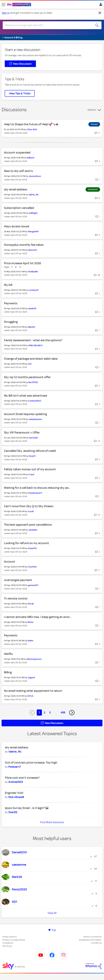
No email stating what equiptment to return (33, 691)
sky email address (16, 189)
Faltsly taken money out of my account (30, 469)
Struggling (11, 322)
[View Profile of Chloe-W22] (32, 129)
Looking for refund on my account (26, 543)
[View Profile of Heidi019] (32, 308)
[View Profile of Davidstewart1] (35, 493)
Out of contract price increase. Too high (31, 763)
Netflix (8, 654)
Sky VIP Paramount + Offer (22, 432)
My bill (8, 285)
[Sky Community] (19, 5)
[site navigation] (3, 5)
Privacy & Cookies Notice (14, 940)
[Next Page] (72, 713)
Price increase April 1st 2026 (22, 263)
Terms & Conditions (92, 937)
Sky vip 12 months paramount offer (27, 377)
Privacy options (10, 937)
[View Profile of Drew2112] (32, 548)
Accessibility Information (90, 940)
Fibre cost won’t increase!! (22, 778)
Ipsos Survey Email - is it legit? (25, 808)
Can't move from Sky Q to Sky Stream (29, 506)
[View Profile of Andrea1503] (16, 782)
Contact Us (96, 943)
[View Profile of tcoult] (31, 511)
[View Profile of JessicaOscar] (35, 176)
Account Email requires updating (25, 414)
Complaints (8, 943)
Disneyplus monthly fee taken (24, 245)
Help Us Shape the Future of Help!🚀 (29, 124)
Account (10, 562)
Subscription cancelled (19, 208)
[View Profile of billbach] (31, 158)
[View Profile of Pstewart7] (15, 767)
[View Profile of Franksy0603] (35, 401)
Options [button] (92, 110)
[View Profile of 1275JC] (31, 696)
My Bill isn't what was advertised (25, 396)
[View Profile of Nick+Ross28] (16, 797)
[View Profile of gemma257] (33, 585)
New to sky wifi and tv (19, 171)
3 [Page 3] (50, 712)
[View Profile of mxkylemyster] (35, 419)
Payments (11, 303)
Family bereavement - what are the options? (33, 340)
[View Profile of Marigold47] (33, 232)
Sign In (100, 5)
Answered (93, 189)
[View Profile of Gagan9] (31, 677)
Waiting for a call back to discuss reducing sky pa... (37, 488)
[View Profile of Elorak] (31, 604)
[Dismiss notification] (100, 13)
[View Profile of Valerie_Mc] (34, 195)
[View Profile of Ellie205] (32, 327)
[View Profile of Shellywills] (33, 272)
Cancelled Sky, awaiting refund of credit (30, 451)
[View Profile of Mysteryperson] (34, 659)
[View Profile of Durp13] (32, 456)
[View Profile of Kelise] (30, 641)
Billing (8, 672)
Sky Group (7, 946)
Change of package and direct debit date (31, 359)
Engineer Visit (14, 793)
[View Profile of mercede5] (33, 438)
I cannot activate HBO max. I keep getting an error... (38, 617)
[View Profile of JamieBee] (33, 530)
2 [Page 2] (45, 712)
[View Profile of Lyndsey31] (34, 290)
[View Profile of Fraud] (31, 474)
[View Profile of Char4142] (32, 567)
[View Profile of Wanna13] (33, 250)
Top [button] (54, 930)
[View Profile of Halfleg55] (33, 213)
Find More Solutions (52, 822)
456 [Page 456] (63, 712)
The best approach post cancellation (28, 525)
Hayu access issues (17, 226)
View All (52, 913)
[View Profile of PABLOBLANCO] (36, 345)
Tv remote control (16, 598)
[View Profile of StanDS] (13, 812)
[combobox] (47, 25)
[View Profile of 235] (30, 364)
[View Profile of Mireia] (30, 622)
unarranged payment (18, 580)
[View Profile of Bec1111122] (33, 382)
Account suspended (17, 152)
